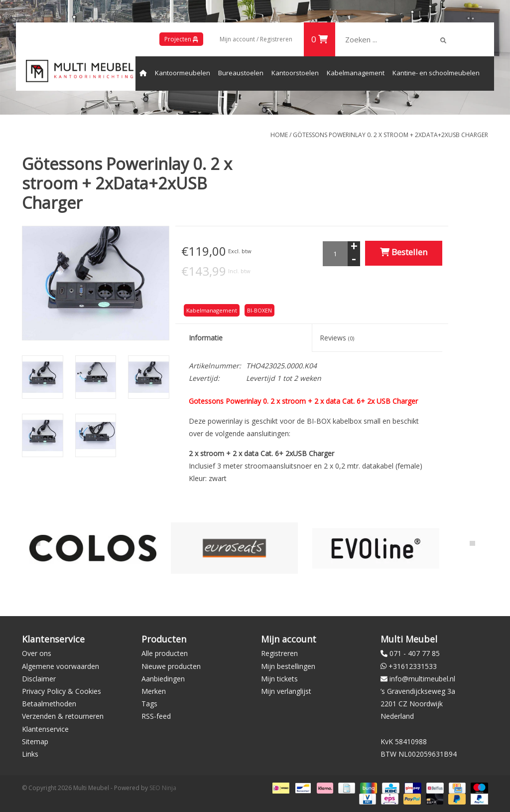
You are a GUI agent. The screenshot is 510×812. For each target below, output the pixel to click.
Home (279, 135)
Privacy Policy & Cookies (62, 691)
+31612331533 (413, 666)
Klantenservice (45, 729)
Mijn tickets (279, 679)
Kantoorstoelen (295, 73)
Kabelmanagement (356, 73)
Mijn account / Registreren (256, 39)
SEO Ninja (163, 788)
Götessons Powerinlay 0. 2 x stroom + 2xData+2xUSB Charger (390, 135)
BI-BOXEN (259, 310)
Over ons (37, 653)
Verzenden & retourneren (63, 716)
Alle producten (165, 653)
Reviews (337, 338)
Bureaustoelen (241, 73)
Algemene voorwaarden (61, 666)
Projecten (181, 39)
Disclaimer (39, 679)
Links (30, 754)
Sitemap (35, 741)
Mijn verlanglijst (286, 691)
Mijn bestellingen (288, 666)
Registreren (279, 653)
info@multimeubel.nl (422, 679)
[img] (443, 40)
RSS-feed (156, 716)
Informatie (206, 338)
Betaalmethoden (49, 704)
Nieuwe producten (171, 666)
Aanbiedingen (163, 679)
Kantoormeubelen (183, 73)
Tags (149, 704)
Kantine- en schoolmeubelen (436, 73)
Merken (154, 691)
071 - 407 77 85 (415, 653)
